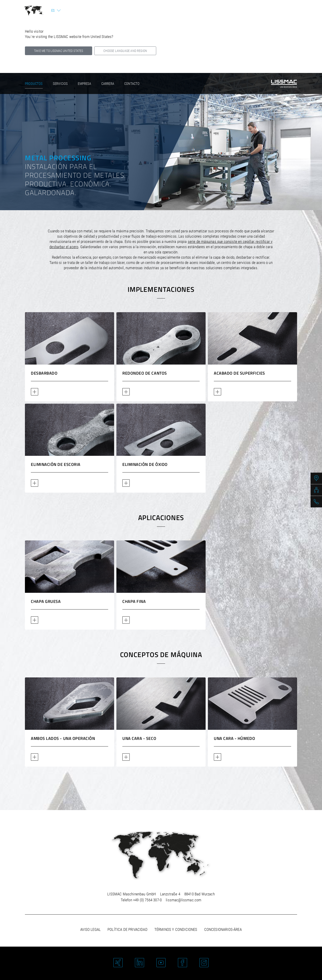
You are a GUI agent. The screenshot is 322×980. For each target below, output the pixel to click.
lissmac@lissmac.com (184, 900)
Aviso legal (90, 929)
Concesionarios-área (223, 929)
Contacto (132, 84)
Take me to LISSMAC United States (59, 51)
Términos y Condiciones (176, 929)
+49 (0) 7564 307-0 (147, 900)
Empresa (84, 84)
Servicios (60, 84)
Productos (34, 84)
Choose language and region (125, 51)
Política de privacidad (127, 929)
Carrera (108, 84)
